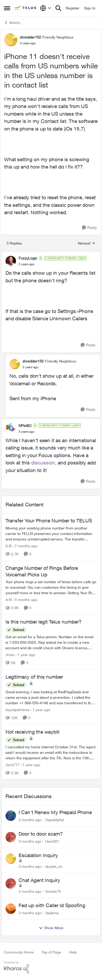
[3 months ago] (30, 820)
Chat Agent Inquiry (39, 880)
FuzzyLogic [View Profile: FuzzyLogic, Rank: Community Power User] (28, 258)
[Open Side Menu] (7, 8)
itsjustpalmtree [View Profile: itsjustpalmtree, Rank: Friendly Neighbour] (18, 710)
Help (73, 952)
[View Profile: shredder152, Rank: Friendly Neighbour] (11, 40)
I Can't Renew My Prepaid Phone (55, 812)
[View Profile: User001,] (11, 837)
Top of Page (51, 952)
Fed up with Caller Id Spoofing (52, 905)
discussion (43, 463)
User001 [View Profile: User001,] (52, 841)
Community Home (19, 952)
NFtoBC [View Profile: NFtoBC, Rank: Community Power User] (25, 426)
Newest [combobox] (87, 243)
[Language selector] (46, 8)
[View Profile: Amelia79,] (11, 884)
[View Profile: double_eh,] (11, 859)
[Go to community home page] (26, 8)
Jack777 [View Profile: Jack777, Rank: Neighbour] (13, 764)
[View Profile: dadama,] (11, 909)
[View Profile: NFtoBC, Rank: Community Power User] (11, 428)
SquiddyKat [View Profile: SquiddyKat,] (55, 820)
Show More (51, 928)
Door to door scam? (41, 834)
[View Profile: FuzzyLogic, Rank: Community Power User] (11, 261)
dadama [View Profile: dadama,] (52, 913)
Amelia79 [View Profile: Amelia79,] (53, 891)
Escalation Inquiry (38, 855)
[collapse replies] (51, 254)
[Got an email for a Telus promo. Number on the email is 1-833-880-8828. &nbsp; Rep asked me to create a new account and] (51, 642)
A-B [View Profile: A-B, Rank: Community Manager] (9, 546)
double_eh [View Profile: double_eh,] (54, 866)
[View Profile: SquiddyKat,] (11, 816)
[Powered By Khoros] (51, 967)
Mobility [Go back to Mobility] (12, 23)
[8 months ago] (25, 600)
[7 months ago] (25, 546)
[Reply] (89, 228)
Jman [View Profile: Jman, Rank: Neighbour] (10, 655)
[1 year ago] (25, 655)
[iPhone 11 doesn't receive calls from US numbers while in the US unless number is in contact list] (27, 264)
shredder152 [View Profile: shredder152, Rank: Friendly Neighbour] (30, 37)
